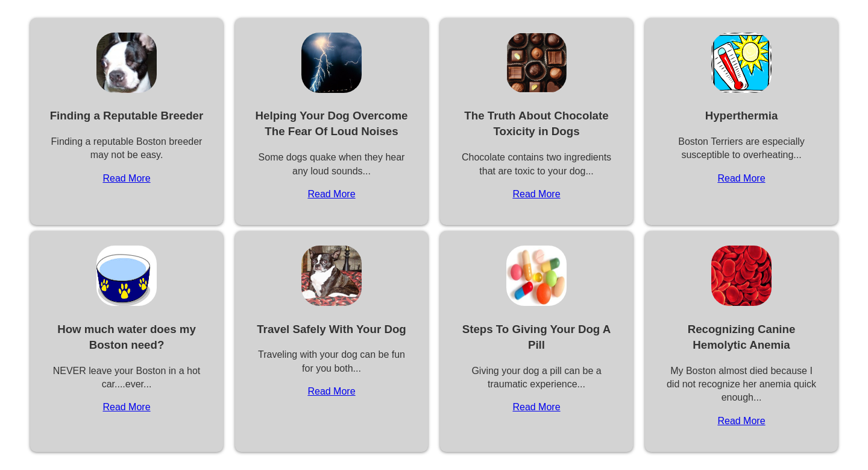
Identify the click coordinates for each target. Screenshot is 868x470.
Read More (126, 178)
